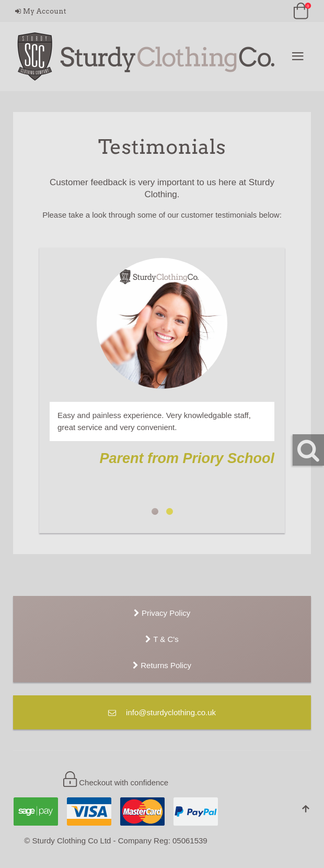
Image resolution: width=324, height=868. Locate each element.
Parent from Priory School (155, 511)
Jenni (170, 511)
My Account (41, 11)
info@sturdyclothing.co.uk (162, 712)
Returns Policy (162, 665)
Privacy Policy (162, 613)
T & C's (162, 639)
